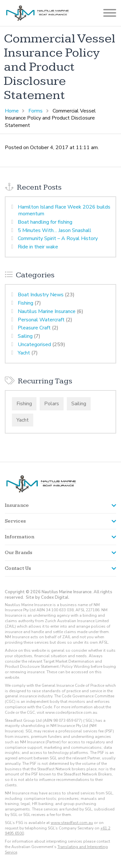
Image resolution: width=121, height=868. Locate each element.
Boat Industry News (41, 295)
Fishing (25, 303)
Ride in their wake (38, 247)
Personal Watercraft (41, 320)
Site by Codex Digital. (48, 597)
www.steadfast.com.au (72, 823)
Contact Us (18, 568)
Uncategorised (34, 345)
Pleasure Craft (34, 328)
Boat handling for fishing (45, 222)
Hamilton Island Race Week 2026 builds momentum (64, 210)
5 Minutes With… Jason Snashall (55, 230)
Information (20, 537)
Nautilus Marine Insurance (47, 311)
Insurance (17, 505)
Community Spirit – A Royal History (58, 238)
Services (15, 521)
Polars (52, 404)
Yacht (24, 353)
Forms (35, 111)
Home (12, 111)
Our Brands (19, 553)
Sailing (25, 336)
